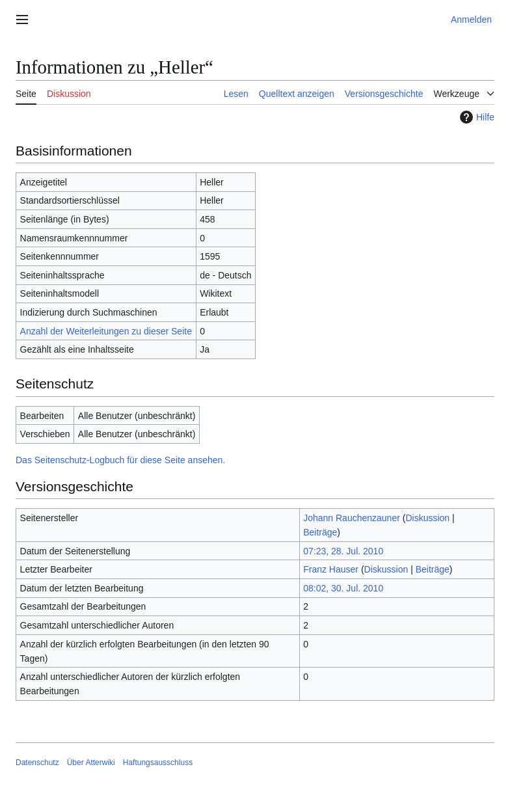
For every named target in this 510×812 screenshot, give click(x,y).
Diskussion (427, 518)
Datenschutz (37, 763)
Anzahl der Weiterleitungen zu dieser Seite (106, 331)
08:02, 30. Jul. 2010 (343, 588)
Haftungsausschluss (158, 763)
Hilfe (476, 117)
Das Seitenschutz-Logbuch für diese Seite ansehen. (120, 460)
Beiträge (320, 532)
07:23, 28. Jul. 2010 (343, 551)
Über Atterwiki (91, 763)
